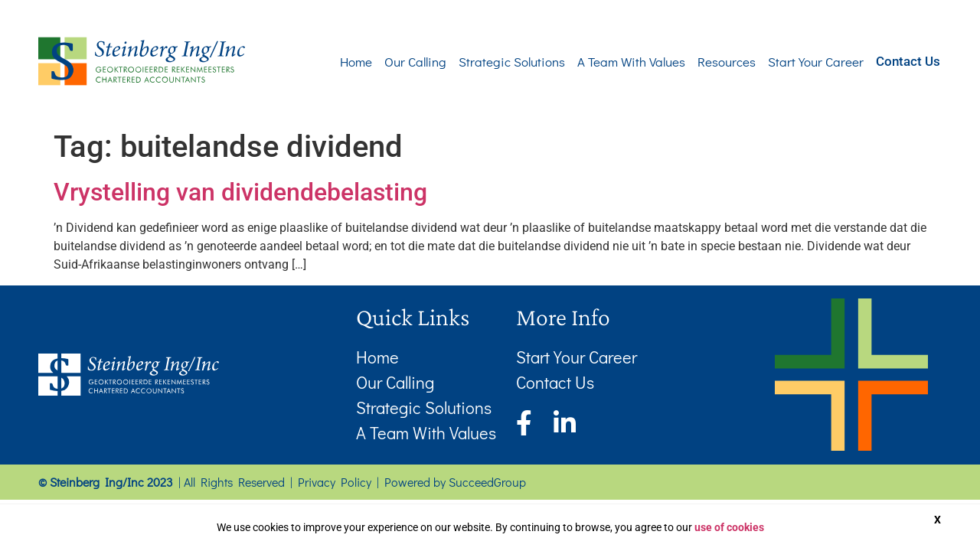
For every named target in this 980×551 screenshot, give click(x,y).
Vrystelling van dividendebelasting (240, 192)
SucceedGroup (487, 482)
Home (333, 62)
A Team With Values (608, 62)
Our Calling (392, 62)
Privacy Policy (335, 482)
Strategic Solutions (489, 62)
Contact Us (897, 60)
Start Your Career (793, 62)
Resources (704, 62)
